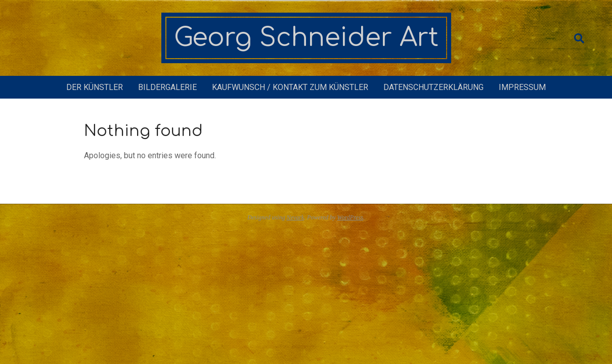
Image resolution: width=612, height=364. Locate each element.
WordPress (350, 217)
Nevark (295, 217)
